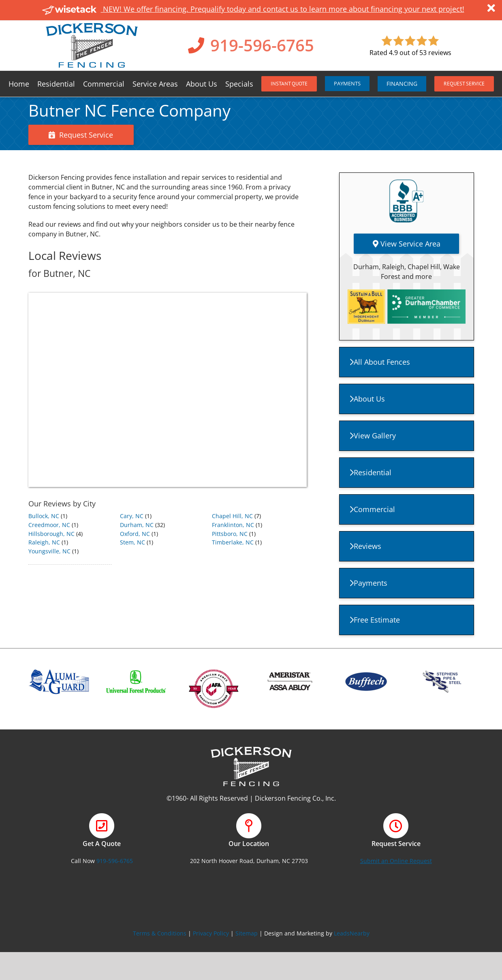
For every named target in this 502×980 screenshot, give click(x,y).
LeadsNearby (352, 933)
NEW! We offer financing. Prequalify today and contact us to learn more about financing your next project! (253, 9)
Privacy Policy (211, 933)
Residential (371, 472)
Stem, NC (132, 542)
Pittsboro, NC (230, 534)
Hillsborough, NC (51, 534)
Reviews (366, 546)
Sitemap (247, 933)
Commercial (373, 509)
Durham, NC (137, 525)
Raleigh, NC (44, 542)
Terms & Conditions (160, 933)
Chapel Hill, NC (232, 516)
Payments (369, 583)
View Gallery (373, 436)
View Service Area (407, 244)
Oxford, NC (135, 534)
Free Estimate (375, 620)
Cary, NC (132, 516)
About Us (367, 399)
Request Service (81, 135)
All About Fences (380, 362)
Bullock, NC (44, 516)
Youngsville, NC (49, 551)
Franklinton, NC (233, 525)
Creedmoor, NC (49, 525)
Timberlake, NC (233, 542)
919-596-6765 (262, 45)
